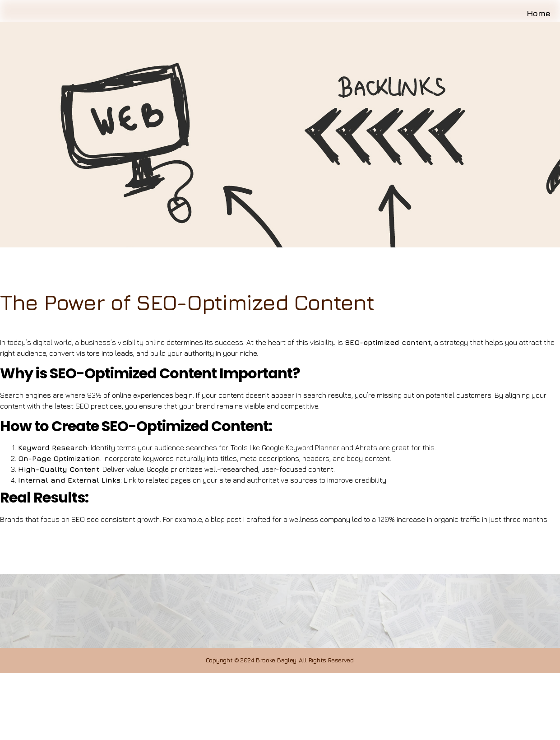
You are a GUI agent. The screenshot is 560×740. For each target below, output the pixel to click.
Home (541, 21)
